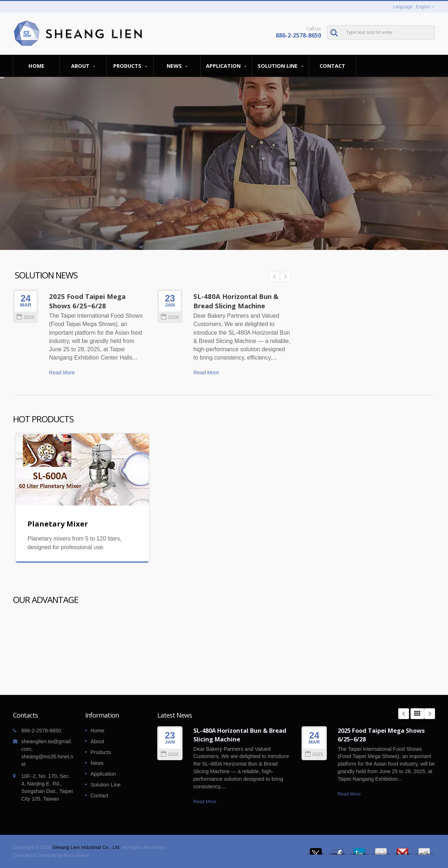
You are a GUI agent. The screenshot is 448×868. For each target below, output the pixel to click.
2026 (170, 754)
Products (130, 66)
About (83, 66)
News (177, 66)
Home (36, 66)
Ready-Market (76, 855)
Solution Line (280, 66)
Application (226, 66)
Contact (332, 66)
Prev (404, 714)
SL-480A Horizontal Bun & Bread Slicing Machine (240, 735)
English (423, 7)
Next (430, 714)
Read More (205, 801)
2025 (314, 754)
